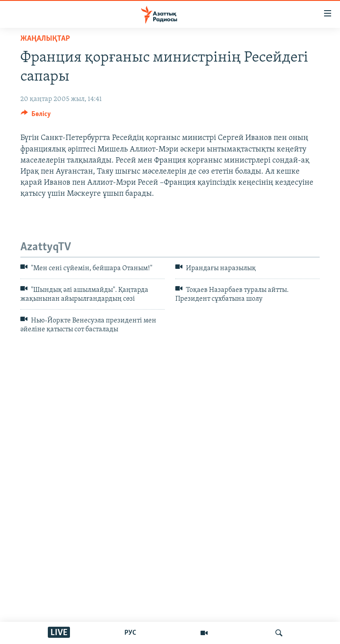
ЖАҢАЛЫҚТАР (45, 39)
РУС (130, 633)
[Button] (36, 116)
